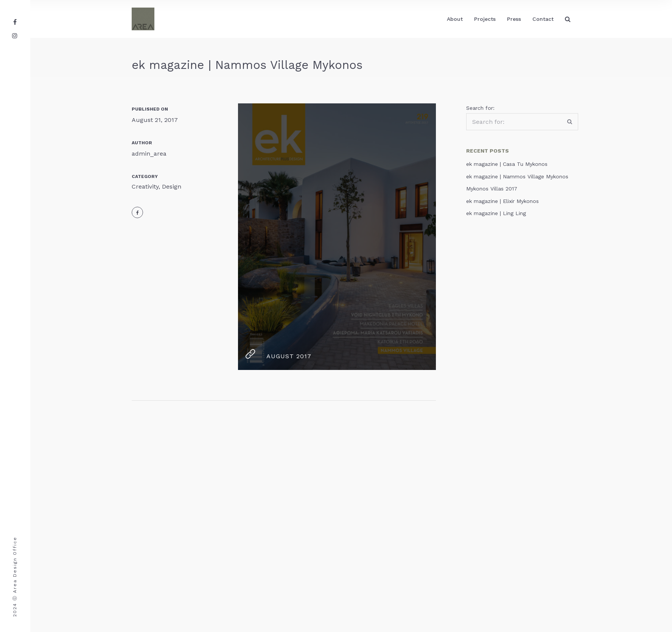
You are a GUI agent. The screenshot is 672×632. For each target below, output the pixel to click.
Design (172, 186)
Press (514, 19)
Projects (485, 19)
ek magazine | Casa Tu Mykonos (507, 164)
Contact (543, 19)
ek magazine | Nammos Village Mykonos (517, 176)
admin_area (149, 154)
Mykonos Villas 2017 (492, 189)
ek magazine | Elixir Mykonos (502, 201)
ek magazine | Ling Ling (496, 213)
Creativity (145, 186)
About (455, 19)
